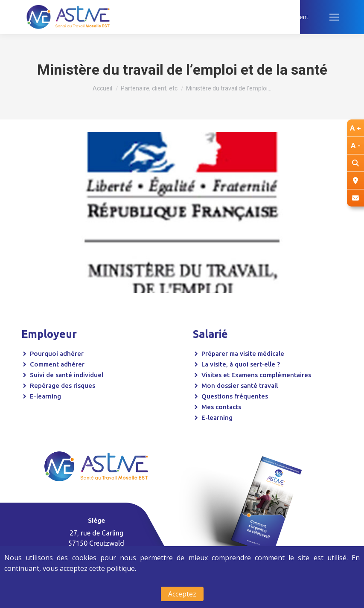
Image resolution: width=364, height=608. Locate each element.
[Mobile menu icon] (334, 17)
